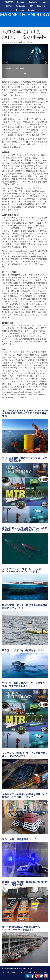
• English (31, 10)
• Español (20, 2)
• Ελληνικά (40, 6)
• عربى (43, 2)
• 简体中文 (8, 2)
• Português (20, 6)
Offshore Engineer (40, 972)
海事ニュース (17, 972)
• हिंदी (31, 6)
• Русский (19, 10)
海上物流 (6, 972)
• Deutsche (32, 2)
